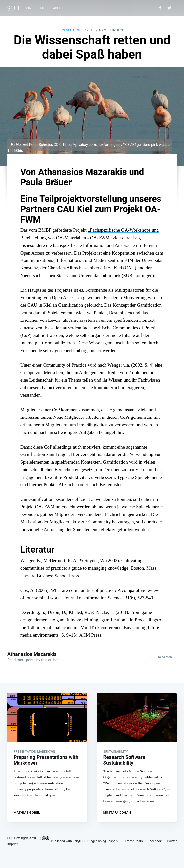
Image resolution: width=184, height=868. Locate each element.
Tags (43, 8)
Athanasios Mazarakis (32, 654)
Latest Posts (134, 841)
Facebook (155, 841)
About (58, 8)
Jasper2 (113, 841)
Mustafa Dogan (117, 811)
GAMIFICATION (111, 30)
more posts (26, 660)
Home (29, 8)
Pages (91, 841)
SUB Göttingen (18, 838)
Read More (165, 657)
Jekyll (77, 841)
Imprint (13, 844)
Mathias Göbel (27, 811)
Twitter (172, 841)
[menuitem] (29, 8)
